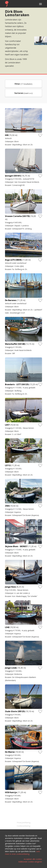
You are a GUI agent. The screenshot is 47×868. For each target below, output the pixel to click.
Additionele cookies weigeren (30, 862)
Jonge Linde (11, 668)
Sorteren (19, 93)
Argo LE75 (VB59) (13, 260)
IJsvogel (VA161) (13, 176)
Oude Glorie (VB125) (15, 711)
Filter (17, 84)
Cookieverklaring (23, 826)
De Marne (10, 752)
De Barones (11, 300)
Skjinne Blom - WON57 (16, 546)
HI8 (7, 135)
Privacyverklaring (24, 823)
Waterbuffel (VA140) (15, 344)
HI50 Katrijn (11, 792)
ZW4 (7, 506)
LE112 (8, 465)
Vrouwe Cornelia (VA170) (17, 216)
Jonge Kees (11, 587)
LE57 (7, 425)
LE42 (7, 627)
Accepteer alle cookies (33, 859)
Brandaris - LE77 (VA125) (17, 384)
